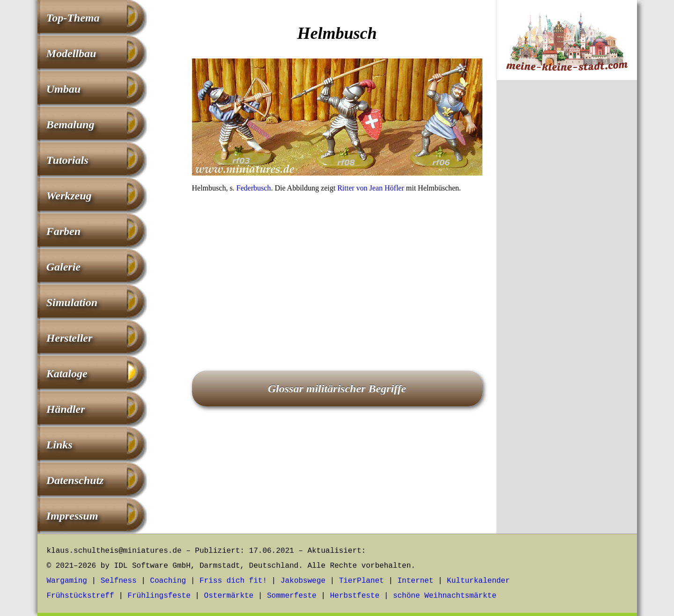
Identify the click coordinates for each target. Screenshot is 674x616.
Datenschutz (75, 480)
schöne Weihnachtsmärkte (445, 596)
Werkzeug (69, 196)
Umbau (63, 89)
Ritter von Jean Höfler (371, 188)
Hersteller (70, 338)
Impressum (72, 516)
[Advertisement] (337, 269)
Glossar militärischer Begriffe (337, 389)
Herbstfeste (355, 596)
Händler (66, 409)
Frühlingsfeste (159, 596)
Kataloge (67, 374)
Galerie (63, 267)
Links (59, 445)
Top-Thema (73, 18)
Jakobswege (303, 581)
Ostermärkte (229, 596)
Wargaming (67, 581)
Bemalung (70, 125)
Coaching (168, 581)
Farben (63, 231)
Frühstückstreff (81, 596)
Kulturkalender (478, 581)
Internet (415, 581)
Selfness (119, 581)
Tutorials (67, 160)
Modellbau (71, 53)
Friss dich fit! (233, 581)
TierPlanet (362, 581)
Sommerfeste (292, 596)
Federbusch (254, 188)
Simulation (72, 302)
